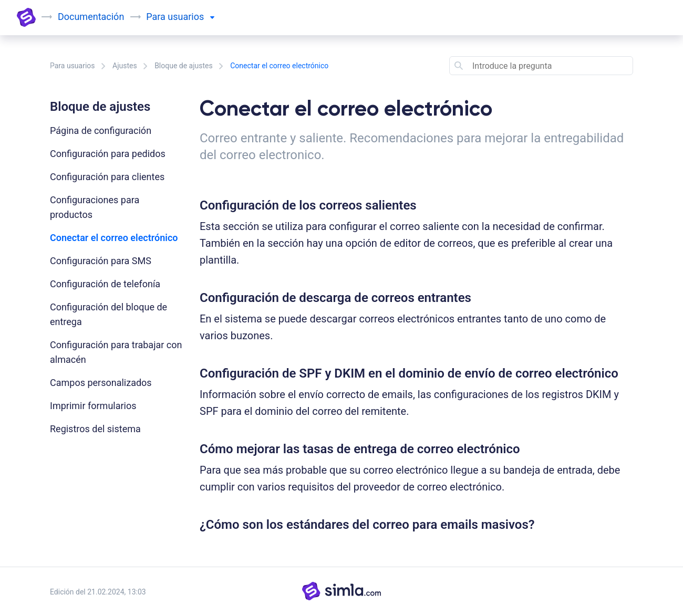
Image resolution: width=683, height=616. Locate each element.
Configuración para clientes (107, 177)
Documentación (91, 17)
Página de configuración (101, 130)
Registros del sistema (95, 429)
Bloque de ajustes (184, 66)
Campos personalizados (101, 383)
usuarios (191, 17)
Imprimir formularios (93, 406)
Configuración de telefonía (105, 284)
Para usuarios (73, 66)
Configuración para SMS (101, 261)
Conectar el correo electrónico (114, 238)
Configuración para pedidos (108, 154)
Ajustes (125, 66)
